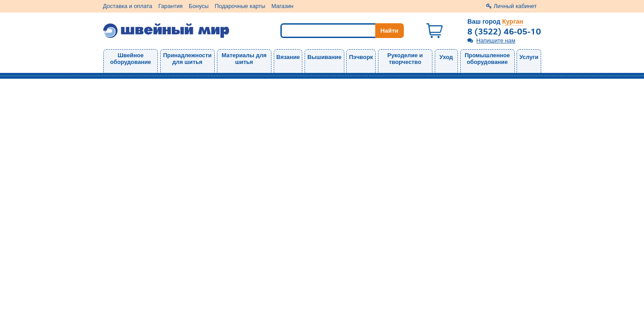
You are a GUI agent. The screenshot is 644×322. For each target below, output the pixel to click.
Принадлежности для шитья (187, 59)
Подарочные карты (240, 6)
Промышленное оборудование (487, 59)
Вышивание (324, 57)
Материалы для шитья (244, 59)
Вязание (288, 57)
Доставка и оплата (127, 6)
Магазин (282, 6)
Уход (446, 57)
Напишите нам (496, 40)
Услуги (529, 57)
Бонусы (199, 6)
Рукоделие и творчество (405, 59)
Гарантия (171, 6)
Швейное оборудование (130, 59)
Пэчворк (361, 57)
